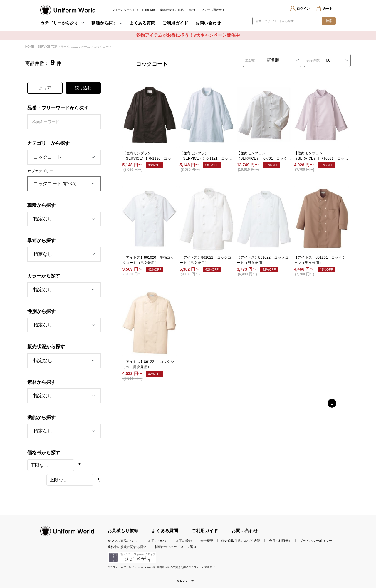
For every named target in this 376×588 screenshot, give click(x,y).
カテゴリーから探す (59, 23)
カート (328, 9)
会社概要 (207, 541)
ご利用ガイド (175, 23)
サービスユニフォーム (75, 47)
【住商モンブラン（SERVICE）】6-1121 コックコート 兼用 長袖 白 (206, 156)
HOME (30, 47)
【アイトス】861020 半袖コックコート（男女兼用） (148, 260)
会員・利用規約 (280, 541)
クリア (45, 88)
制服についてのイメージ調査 (176, 547)
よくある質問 (142, 23)
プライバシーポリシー (316, 541)
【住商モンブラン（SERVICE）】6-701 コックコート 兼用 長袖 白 (264, 156)
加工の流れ (184, 541)
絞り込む (83, 88)
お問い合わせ (208, 23)
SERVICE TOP (47, 47)
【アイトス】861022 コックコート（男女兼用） (263, 260)
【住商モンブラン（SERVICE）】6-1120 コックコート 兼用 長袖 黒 (149, 156)
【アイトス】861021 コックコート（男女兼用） (205, 260)
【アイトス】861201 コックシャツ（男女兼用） (320, 260)
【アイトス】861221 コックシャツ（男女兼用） (148, 364)
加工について (158, 541)
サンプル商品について (124, 541)
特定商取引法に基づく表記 (241, 541)
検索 (329, 21)
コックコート (103, 47)
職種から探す (104, 23)
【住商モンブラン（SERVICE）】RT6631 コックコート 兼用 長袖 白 (321, 156)
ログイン (303, 9)
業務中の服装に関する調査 (127, 547)
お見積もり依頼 (123, 531)
